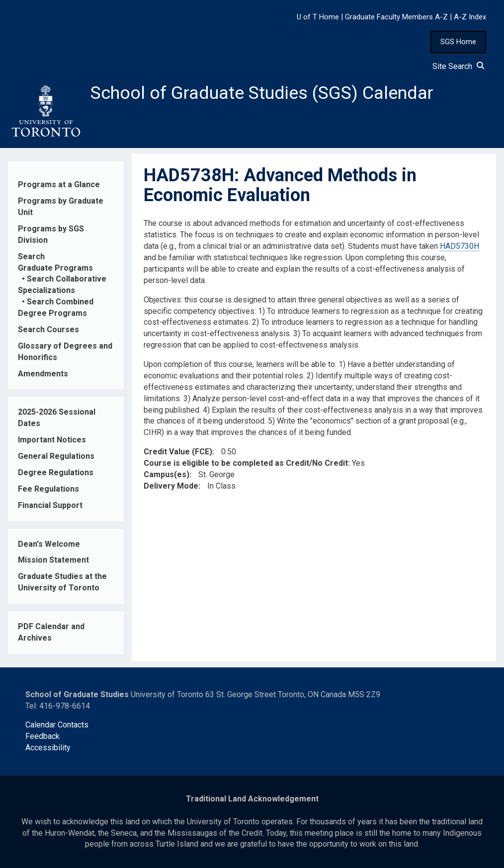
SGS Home (458, 42)
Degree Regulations (56, 472)
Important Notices (52, 440)
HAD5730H (460, 246)
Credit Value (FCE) (178, 452)
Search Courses (48, 329)
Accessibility (48, 748)
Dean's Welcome (49, 544)
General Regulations (56, 456)
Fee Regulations (48, 489)
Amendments (43, 374)
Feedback (42, 736)
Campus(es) (167, 474)
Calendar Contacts (57, 725)
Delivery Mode (171, 486)
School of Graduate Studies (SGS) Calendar (262, 93)
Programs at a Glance (59, 184)
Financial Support (50, 505)
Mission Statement (53, 560)
